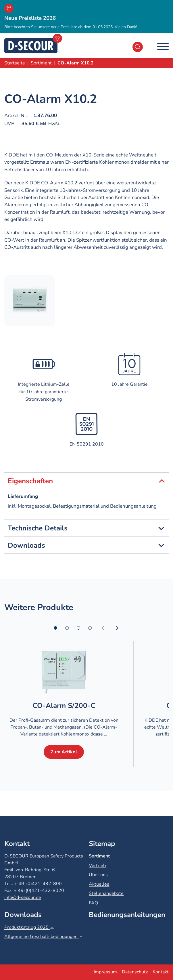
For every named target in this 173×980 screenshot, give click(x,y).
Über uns (98, 875)
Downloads (86, 546)
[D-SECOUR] (31, 46)
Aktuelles (99, 884)
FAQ (93, 903)
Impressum (105, 972)
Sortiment (99, 856)
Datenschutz (135, 972)
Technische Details (86, 528)
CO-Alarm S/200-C (64, 706)
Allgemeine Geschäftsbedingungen (44, 937)
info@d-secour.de (23, 897)
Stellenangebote (106, 893)
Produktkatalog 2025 (29, 927)
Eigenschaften (86, 481)
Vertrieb (97, 866)
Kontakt (161, 972)
